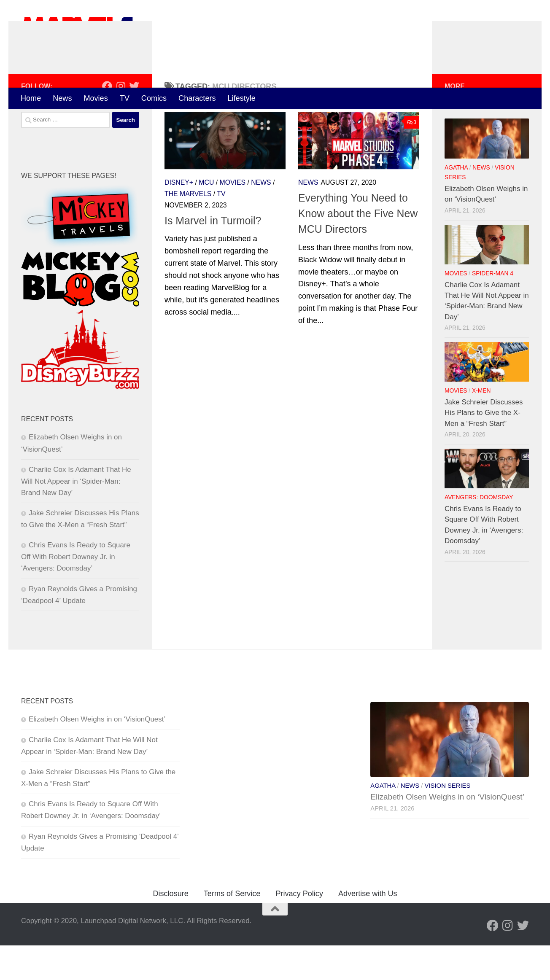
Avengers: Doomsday (479, 532)
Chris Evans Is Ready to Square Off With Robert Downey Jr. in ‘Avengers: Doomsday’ (76, 592)
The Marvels (188, 229)
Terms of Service (232, 928)
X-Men (481, 426)
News (62, 98)
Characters (197, 98)
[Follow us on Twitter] (134, 121)
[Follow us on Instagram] (121, 121)
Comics (154, 98)
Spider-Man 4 (493, 308)
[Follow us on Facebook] (107, 121)
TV (125, 98)
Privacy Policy (299, 928)
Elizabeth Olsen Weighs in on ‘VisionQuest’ (97, 754)
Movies (96, 98)
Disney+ (179, 217)
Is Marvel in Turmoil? (213, 256)
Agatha (456, 202)
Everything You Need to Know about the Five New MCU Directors (358, 248)
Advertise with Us (368, 928)
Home (31, 98)
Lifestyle (242, 98)
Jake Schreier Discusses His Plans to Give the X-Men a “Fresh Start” (484, 447)
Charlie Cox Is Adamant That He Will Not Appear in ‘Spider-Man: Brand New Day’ (76, 516)
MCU (206, 217)
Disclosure (170, 928)
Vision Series (448, 820)
